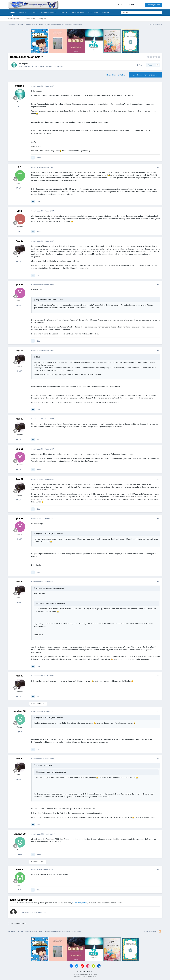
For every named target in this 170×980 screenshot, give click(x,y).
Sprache (81, 971)
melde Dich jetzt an (80, 903)
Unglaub (25, 64)
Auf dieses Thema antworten (145, 75)
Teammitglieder (14, 19)
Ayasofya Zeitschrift (48, 13)
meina (20, 869)
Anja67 (20, 241)
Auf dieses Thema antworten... (34, 912)
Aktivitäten (23, 13)
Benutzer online (29, 19)
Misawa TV (64, 13)
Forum (12, 14)
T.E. (20, 167)
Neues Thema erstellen (116, 75)
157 (20, 890)
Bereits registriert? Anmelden (130, 5)
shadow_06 (20, 711)
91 (20, 732)
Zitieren (40, 158)
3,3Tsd (20, 305)
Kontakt (90, 971)
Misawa (34, 13)
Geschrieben (42, 86)
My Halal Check (78, 13)
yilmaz (20, 285)
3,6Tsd (20, 262)
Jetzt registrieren (154, 5)
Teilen (140, 65)
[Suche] (132, 13)
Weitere (105, 13)
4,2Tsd (20, 188)
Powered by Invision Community (85, 977)
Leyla (19, 211)
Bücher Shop (93, 13)
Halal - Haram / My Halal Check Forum (48, 66)
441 (20, 106)
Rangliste (43, 19)
